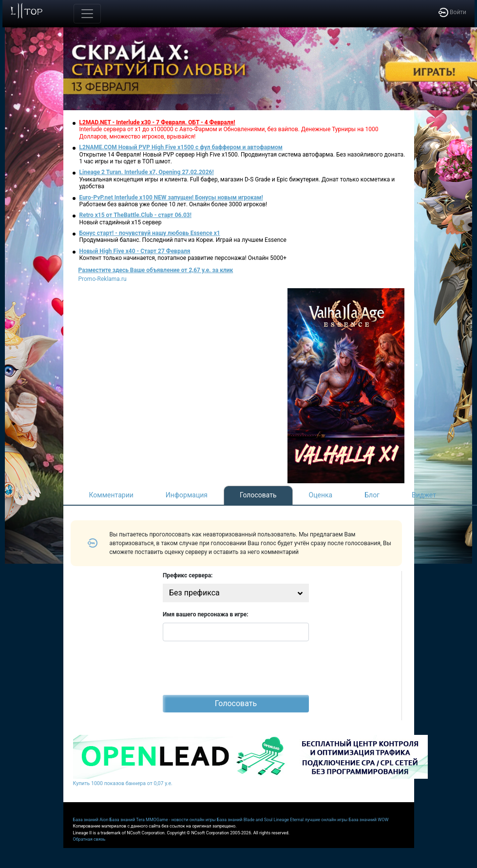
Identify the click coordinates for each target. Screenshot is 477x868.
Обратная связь (89, 839)
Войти (452, 12)
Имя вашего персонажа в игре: (206, 614)
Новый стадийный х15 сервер (121, 222)
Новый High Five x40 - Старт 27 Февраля (135, 251)
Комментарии (111, 495)
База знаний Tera (127, 820)
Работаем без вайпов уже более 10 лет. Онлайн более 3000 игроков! (173, 204)
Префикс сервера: (188, 575)
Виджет (424, 495)
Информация (187, 495)
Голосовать (258, 495)
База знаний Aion (91, 820)
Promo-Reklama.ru (103, 279)
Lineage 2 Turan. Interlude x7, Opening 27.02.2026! (147, 172)
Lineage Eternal (289, 820)
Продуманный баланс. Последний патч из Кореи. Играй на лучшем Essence (183, 240)
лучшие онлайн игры (326, 820)
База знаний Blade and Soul (245, 820)
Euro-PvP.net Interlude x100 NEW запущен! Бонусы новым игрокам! (171, 197)
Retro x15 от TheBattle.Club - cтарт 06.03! (135, 215)
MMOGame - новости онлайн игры (181, 820)
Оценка (321, 495)
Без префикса (194, 593)
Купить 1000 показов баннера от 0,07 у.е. (123, 783)
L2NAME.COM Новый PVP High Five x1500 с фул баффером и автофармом (181, 147)
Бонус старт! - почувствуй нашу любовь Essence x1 (150, 233)
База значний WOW (369, 820)
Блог (372, 495)
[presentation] (237, 668)
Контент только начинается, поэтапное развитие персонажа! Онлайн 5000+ (183, 258)
